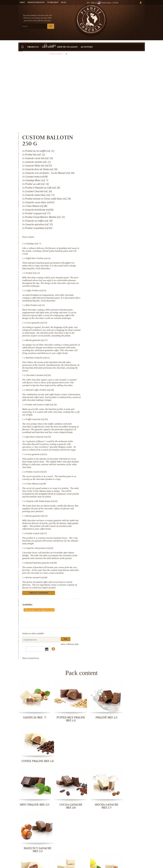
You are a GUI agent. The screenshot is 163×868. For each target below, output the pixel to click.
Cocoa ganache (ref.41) (109, 399)
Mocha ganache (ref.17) (109, 271)
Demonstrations (36, 3)
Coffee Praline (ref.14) (108, 213)
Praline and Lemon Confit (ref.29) (114, 344)
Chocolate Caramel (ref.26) (111, 309)
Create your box (133, 39)
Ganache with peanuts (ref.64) (112, 499)
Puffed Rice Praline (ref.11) (111, 181)
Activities (87, 42)
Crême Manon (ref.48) (108, 429)
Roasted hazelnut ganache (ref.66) (114, 516)
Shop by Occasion (67, 42)
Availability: (100, 564)
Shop (22, 3)
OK (51, 26)
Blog (64, 3)
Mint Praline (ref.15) (108, 231)
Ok (138, 589)
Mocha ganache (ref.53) (109, 464)
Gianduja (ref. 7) (106, 166)
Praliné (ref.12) (105, 196)
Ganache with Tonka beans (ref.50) (114, 449)
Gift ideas (48, 42)
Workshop (53, 3)
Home (21, 48)
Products (33, 42)
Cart (132, 18)
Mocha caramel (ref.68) (109, 534)
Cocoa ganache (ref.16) (109, 251)
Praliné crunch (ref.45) (109, 417)
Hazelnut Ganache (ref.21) (110, 292)
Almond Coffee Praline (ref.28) (112, 327)
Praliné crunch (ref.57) (109, 484)
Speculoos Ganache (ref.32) (111, 379)
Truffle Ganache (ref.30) (109, 359)
